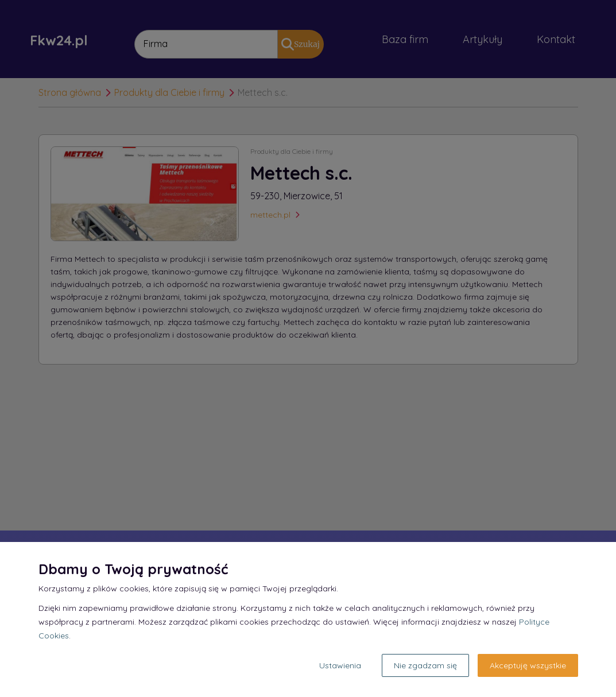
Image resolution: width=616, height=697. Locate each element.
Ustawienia (340, 665)
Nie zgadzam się (425, 665)
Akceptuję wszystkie (528, 665)
